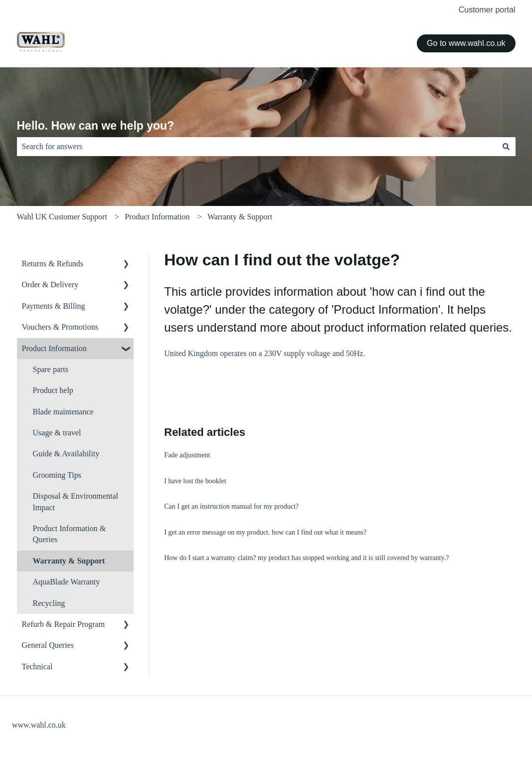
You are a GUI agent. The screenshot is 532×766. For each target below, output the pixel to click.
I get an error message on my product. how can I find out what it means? (265, 532)
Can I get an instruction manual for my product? (231, 506)
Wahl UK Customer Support (62, 217)
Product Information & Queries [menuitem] (70, 534)
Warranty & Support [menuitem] (69, 561)
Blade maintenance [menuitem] (63, 412)
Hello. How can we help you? (96, 126)
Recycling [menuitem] (49, 603)
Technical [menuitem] (37, 667)
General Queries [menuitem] (48, 645)
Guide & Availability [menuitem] (66, 454)
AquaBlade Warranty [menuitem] (67, 582)
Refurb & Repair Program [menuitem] (64, 624)
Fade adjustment (187, 455)
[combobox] (257, 147)
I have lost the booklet (195, 481)
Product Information (157, 217)
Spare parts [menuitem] (51, 369)
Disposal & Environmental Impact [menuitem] (76, 501)
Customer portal (487, 10)
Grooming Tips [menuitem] (57, 475)
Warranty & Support (240, 217)
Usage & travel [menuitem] (57, 433)
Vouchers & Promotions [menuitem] (60, 327)
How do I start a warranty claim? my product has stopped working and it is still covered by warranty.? (306, 558)
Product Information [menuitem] (54, 348)
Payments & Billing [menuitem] (54, 306)
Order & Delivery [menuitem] (50, 285)
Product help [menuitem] (53, 390)
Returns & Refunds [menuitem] (53, 264)
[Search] (506, 147)
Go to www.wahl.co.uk (466, 43)
